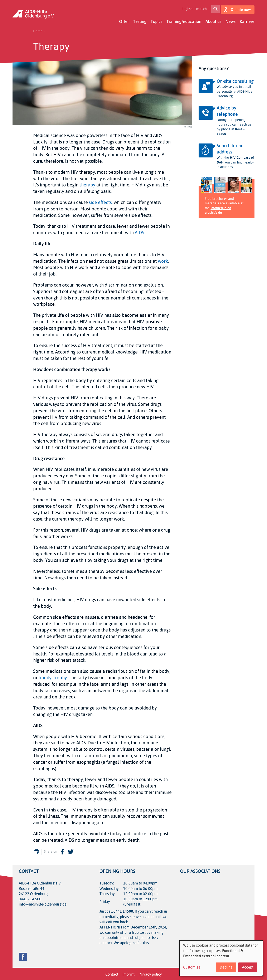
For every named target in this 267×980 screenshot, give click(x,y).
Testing (140, 20)
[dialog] (221, 958)
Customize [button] (192, 967)
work (163, 260)
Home (38, 30)
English (186, 8)
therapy (87, 184)
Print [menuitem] (36, 850)
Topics (156, 20)
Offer (124, 20)
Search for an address (230, 148)
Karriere (247, 20)
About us (213, 20)
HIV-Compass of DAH (235, 159)
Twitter (71, 850)
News (230, 20)
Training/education (184, 20)
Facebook (62, 850)
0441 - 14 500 (30, 898)
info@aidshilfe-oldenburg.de (43, 903)
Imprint (128, 973)
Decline (226, 967)
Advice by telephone (227, 110)
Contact (112, 973)
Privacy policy (150, 973)
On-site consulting (235, 80)
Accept (248, 967)
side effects (100, 201)
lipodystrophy (53, 677)
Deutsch (199, 8)
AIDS (139, 232)
